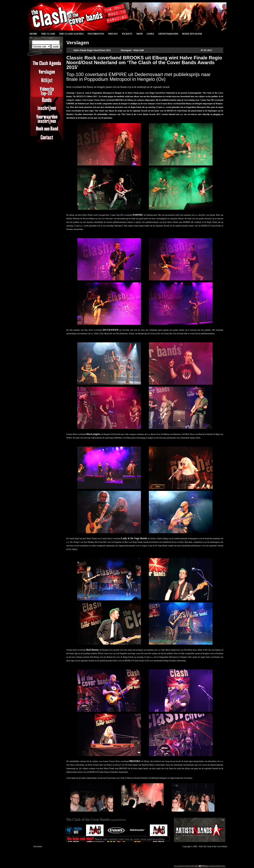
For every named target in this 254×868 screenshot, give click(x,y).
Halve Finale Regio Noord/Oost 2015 (92, 50)
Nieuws (113, 34)
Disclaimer (38, 846)
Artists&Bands (168, 34)
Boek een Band (192, 34)
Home (33, 34)
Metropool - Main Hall (132, 50)
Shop (139, 34)
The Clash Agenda (71, 34)
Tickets (127, 34)
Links (150, 34)
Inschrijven (96, 34)
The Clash (48, 34)
